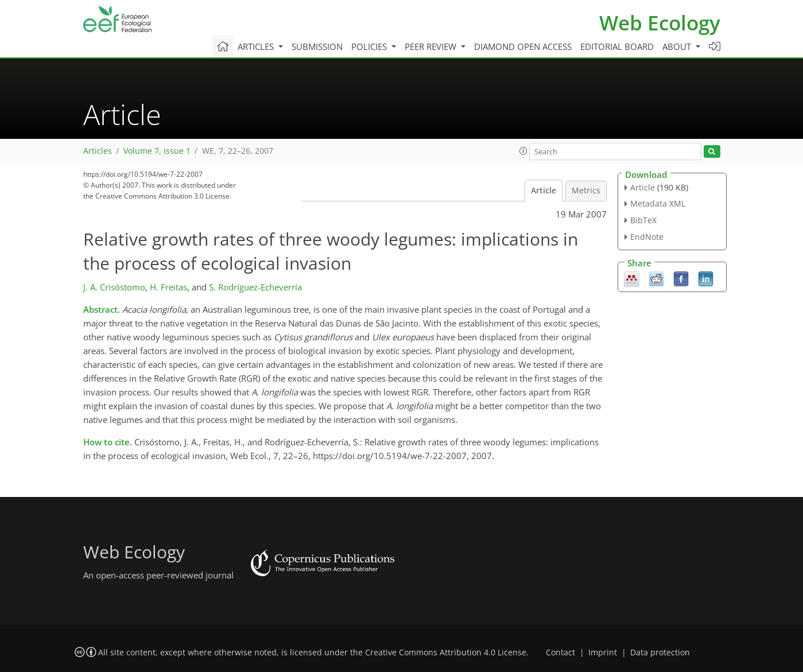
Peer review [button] (432, 46)
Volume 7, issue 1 (157, 151)
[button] (523, 151)
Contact (560, 652)
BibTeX (643, 220)
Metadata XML (658, 203)
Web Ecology (660, 23)
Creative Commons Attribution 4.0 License (446, 652)
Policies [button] (370, 46)
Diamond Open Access (523, 46)
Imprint (603, 652)
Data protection (660, 652)
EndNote (647, 237)
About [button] (678, 46)
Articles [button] (257, 46)
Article (544, 191)
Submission (317, 46)
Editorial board (617, 46)
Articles (98, 151)
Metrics (586, 191)
